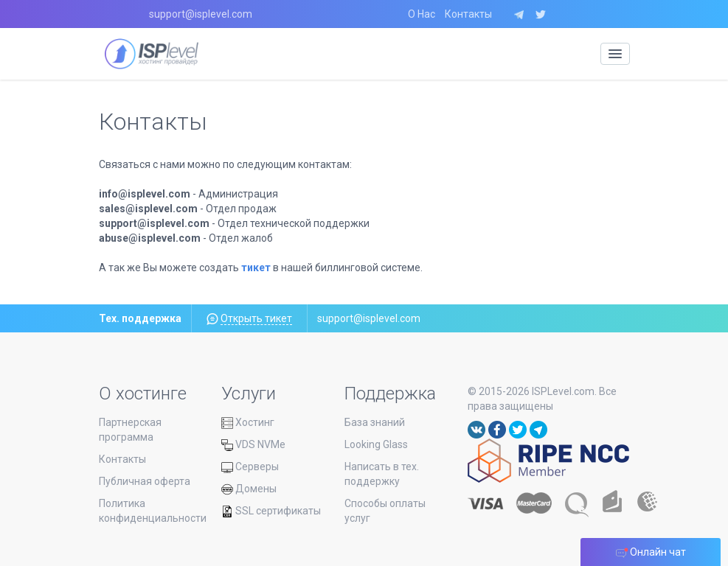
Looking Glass (376, 444)
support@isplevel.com (201, 14)
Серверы (250, 467)
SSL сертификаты (271, 511)
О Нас (422, 14)
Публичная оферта (145, 481)
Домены (249, 489)
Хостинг (248, 422)
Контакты (468, 14)
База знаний (375, 422)
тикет (256, 268)
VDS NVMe (253, 444)
